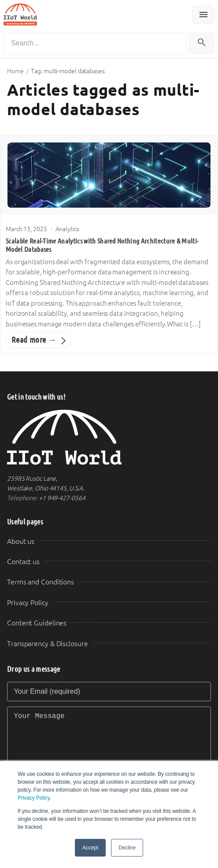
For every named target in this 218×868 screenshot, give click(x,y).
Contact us (23, 562)
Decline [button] (127, 848)
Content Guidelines (37, 623)
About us (21, 541)
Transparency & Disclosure (48, 644)
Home (15, 71)
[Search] (95, 43)
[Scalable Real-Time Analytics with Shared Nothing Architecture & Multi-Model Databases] (109, 175)
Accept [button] (90, 848)
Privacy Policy (33, 798)
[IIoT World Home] (109, 437)
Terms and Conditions (41, 582)
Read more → (34, 340)
